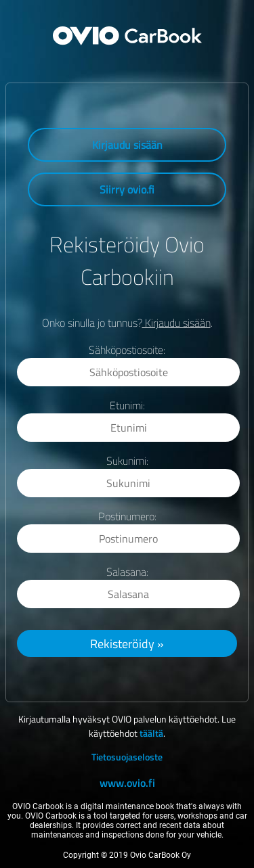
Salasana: (127, 572)
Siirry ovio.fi (127, 189)
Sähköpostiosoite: (127, 350)
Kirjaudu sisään (127, 145)
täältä (151, 733)
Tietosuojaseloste (127, 757)
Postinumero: (127, 516)
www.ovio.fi (127, 783)
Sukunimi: (127, 461)
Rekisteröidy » (127, 644)
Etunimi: (127, 405)
